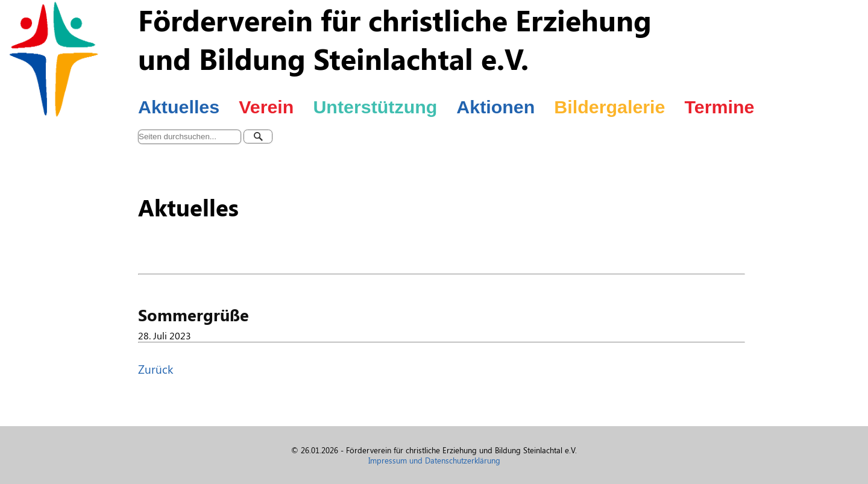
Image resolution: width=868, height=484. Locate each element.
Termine (719, 107)
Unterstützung (375, 107)
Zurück (156, 369)
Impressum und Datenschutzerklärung (434, 460)
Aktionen (495, 107)
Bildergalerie (609, 107)
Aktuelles (179, 107)
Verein (266, 107)
